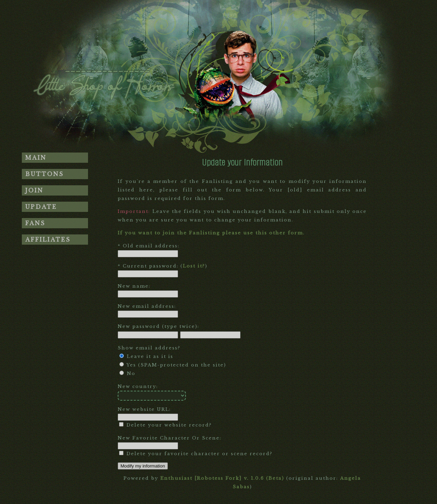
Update (41, 207)
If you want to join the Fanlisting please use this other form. (211, 233)
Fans (35, 223)
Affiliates (48, 240)
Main (36, 158)
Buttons (45, 174)
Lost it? (194, 266)
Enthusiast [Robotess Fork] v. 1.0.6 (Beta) (222, 478)
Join (34, 190)
